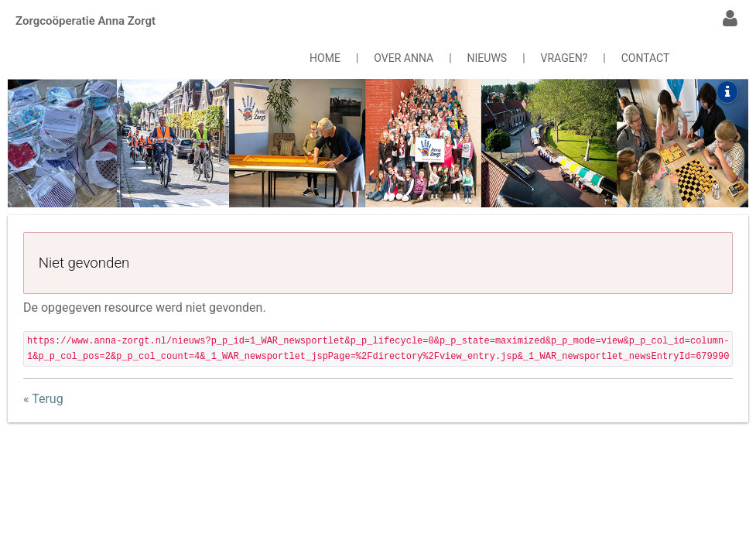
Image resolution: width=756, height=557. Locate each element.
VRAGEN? (564, 58)
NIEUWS (487, 58)
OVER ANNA (404, 58)
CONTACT (646, 58)
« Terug (43, 399)
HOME (325, 58)
